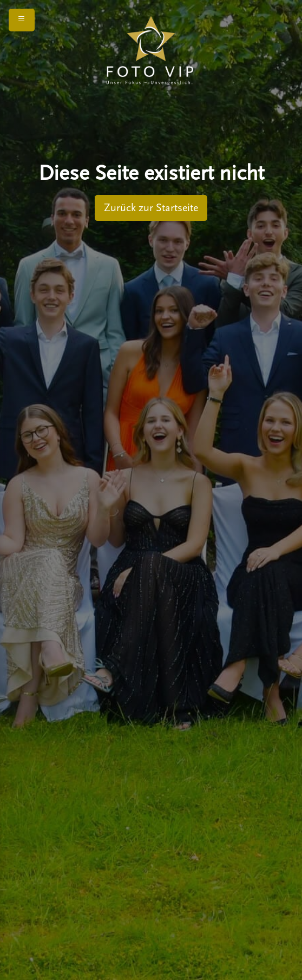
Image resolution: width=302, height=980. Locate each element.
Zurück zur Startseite (151, 208)
